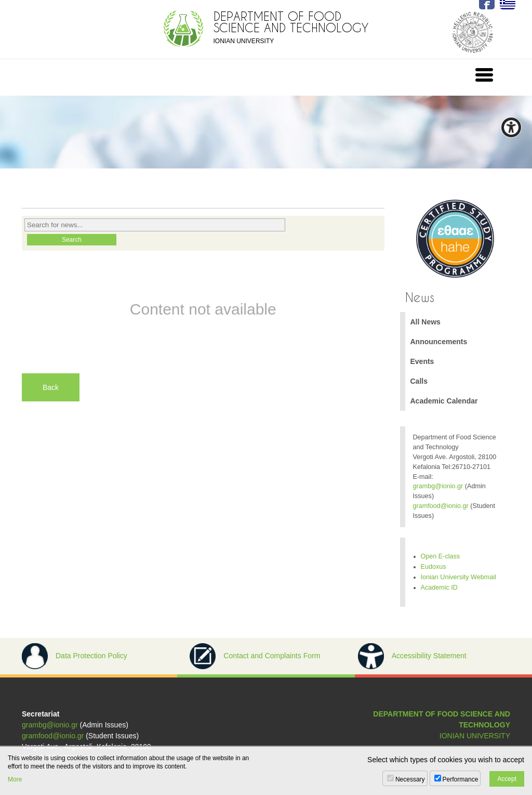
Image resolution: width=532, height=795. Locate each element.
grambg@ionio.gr (438, 486)
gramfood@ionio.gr (441, 506)
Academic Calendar (444, 401)
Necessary (410, 779)
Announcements (439, 342)
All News (425, 322)
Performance (461, 779)
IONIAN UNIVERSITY (475, 736)
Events (422, 361)
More (15, 779)
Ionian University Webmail (458, 577)
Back (51, 387)
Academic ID (439, 588)
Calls (419, 381)
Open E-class (441, 556)
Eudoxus (434, 567)
